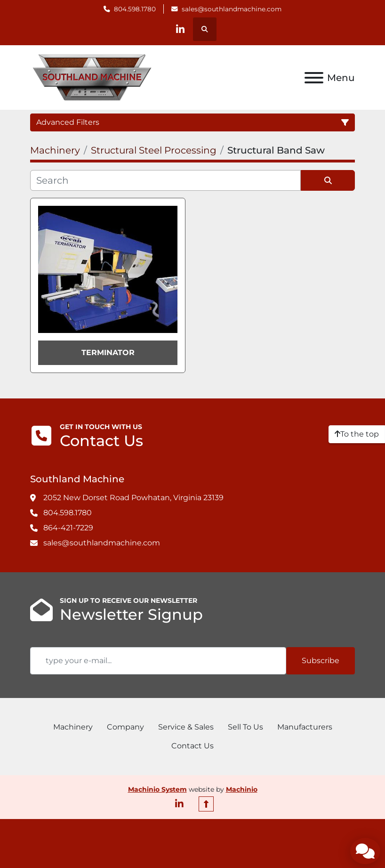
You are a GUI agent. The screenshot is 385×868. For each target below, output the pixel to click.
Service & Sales (186, 727)
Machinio (242, 789)
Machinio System (157, 789)
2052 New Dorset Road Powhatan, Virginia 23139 (133, 498)
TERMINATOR (108, 353)
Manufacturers (305, 727)
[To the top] (357, 434)
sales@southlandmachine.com (232, 9)
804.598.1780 (135, 9)
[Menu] (314, 78)
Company (125, 727)
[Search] (165, 180)
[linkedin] (180, 29)
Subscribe (321, 661)
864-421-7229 (68, 528)
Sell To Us (245, 727)
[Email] (158, 661)
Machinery (73, 727)
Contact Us (192, 746)
